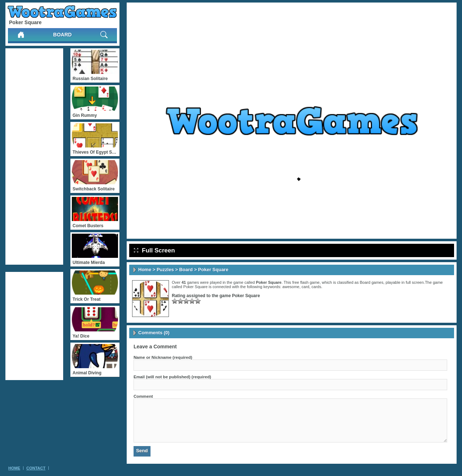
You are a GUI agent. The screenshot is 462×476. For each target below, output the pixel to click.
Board (62, 35)
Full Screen (154, 250)
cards (316, 287)
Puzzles (165, 270)
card (306, 287)
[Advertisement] (34, 157)
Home (145, 270)
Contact (36, 468)
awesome (291, 287)
